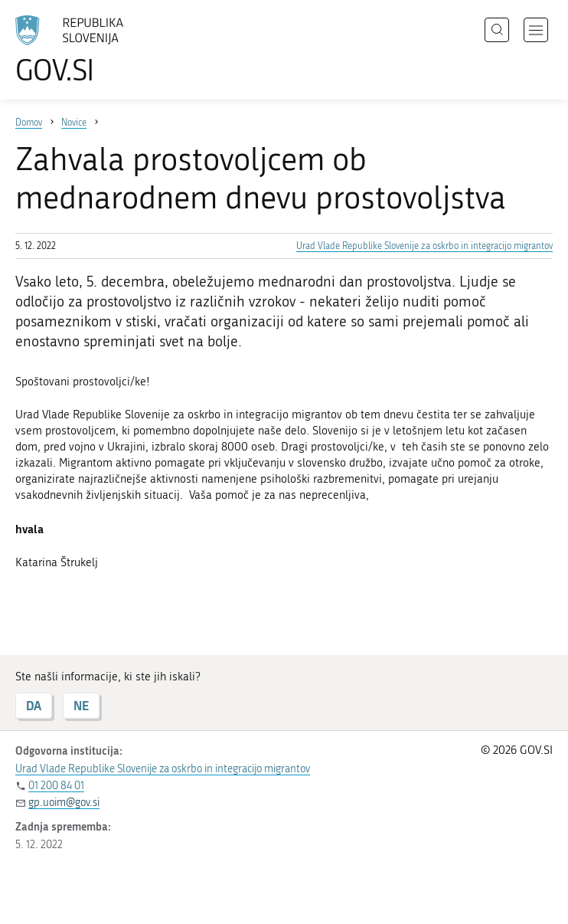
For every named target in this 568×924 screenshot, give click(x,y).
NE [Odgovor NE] (81, 705)
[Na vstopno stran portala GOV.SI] (92, 50)
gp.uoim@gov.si (64, 803)
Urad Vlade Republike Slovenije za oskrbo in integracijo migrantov (424, 246)
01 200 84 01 (56, 786)
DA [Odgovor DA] (34, 705)
